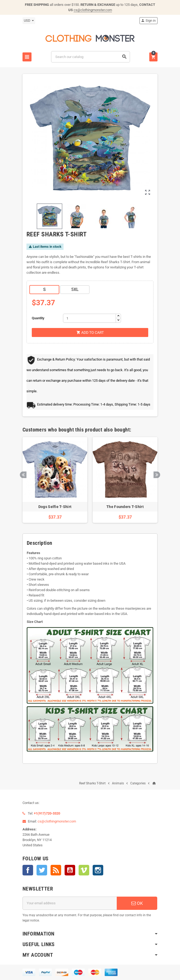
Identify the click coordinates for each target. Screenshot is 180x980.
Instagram (98, 870)
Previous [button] (23, 475)
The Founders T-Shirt (125, 507)
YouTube (70, 870)
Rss (56, 870)
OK (137, 903)
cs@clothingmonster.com (93, 10)
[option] (55, 480)
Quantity (38, 318)
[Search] (91, 57)
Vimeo (84, 870)
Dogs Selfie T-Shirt (55, 507)
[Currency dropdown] (29, 21)
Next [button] (157, 475)
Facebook (28, 870)
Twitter (42, 870)
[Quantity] (89, 318)
